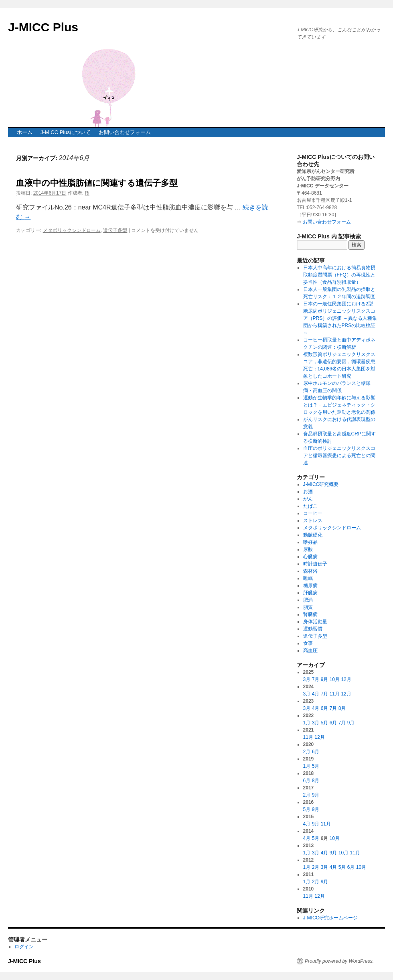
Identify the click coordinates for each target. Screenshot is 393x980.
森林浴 (310, 571)
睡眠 (308, 578)
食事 (308, 643)
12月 (346, 679)
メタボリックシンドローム (72, 230)
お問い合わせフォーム (125, 132)
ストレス (313, 520)
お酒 (308, 492)
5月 (325, 723)
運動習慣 (313, 629)
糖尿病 (310, 586)
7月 (316, 679)
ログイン (24, 947)
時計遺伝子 (315, 564)
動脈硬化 (313, 535)
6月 (325, 708)
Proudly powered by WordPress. (339, 961)
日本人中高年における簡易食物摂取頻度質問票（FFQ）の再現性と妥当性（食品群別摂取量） (339, 275)
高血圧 (310, 651)
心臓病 (310, 557)
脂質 (308, 607)
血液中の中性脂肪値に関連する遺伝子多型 (97, 183)
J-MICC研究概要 (321, 484)
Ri (87, 193)
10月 (335, 679)
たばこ (310, 506)
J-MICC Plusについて (66, 132)
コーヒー (313, 513)
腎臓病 (310, 614)
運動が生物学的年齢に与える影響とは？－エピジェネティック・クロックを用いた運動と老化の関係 (339, 405)
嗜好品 (310, 542)
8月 (342, 708)
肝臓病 (310, 593)
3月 (307, 679)
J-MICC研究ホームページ (331, 918)
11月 (335, 694)
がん (308, 499)
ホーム (25, 132)
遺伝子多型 (115, 230)
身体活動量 (315, 622)
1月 (307, 723)
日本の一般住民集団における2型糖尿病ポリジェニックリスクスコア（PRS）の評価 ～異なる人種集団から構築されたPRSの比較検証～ (340, 318)
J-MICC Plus (43, 27)
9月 (325, 679)
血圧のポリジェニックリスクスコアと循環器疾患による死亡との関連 (339, 455)
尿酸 (308, 549)
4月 (316, 694)
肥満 (308, 600)
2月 (307, 752)
